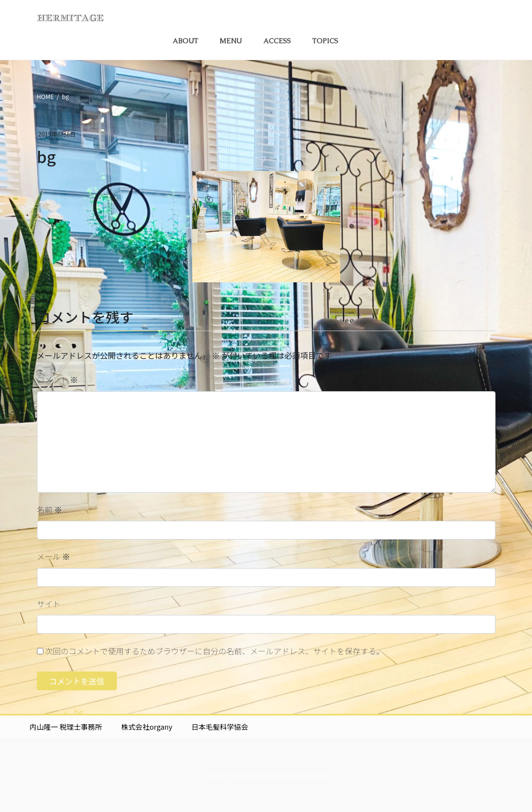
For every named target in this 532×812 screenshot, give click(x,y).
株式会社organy (147, 727)
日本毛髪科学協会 (220, 727)
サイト (49, 604)
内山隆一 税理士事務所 (66, 727)
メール (54, 556)
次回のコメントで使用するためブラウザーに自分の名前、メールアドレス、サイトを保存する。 (214, 651)
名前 (50, 509)
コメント (58, 379)
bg (79, 712)
